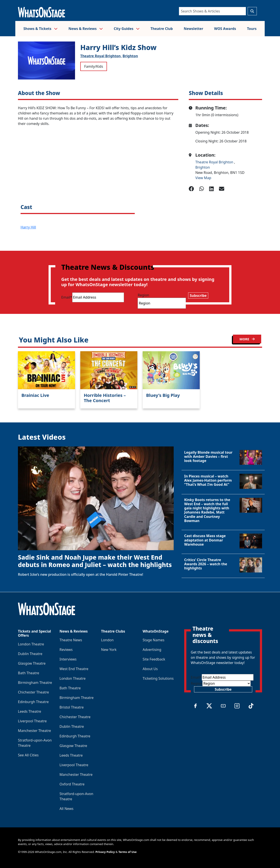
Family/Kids (94, 66)
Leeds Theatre (30, 711)
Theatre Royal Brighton (215, 162)
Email (67, 297)
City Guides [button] (127, 29)
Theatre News (71, 640)
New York (109, 650)
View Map (203, 178)
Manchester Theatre (34, 731)
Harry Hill (28, 227)
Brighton (130, 56)
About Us (150, 669)
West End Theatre (74, 669)
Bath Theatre (29, 673)
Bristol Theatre (72, 707)
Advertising (152, 650)
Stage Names (153, 640)
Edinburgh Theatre (33, 702)
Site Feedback (154, 659)
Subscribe (198, 296)
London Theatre (31, 644)
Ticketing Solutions (158, 678)
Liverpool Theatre (32, 721)
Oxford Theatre (72, 784)
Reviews (66, 650)
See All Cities (28, 755)
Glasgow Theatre (32, 663)
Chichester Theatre (33, 692)
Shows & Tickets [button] (40, 29)
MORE (247, 339)
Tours (252, 29)
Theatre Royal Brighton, (101, 56)
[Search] (212, 11)
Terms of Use (127, 852)
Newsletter (193, 29)
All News (66, 809)
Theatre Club (162, 29)
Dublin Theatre (30, 654)
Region (143, 295)
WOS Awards (225, 29)
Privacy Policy (105, 852)
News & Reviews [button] (86, 29)
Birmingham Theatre (35, 683)
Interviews (68, 659)
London (107, 640)
